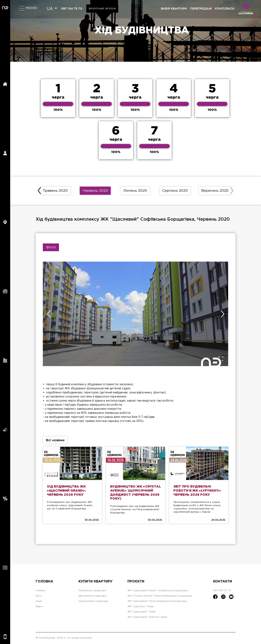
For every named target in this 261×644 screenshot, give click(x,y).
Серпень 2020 (175, 191)
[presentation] (40, 191)
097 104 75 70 (72, 9)
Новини (41, 591)
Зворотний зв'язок (103, 9)
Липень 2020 (135, 191)
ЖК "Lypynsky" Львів (140, 607)
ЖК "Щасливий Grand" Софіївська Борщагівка (158, 591)
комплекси (225, 9)
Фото (51, 248)
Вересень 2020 (215, 191)
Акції (39, 602)
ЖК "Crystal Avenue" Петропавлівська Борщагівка (160, 596)
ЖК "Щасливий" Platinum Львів (147, 618)
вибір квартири (174, 9)
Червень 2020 (95, 191)
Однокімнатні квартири (93, 602)
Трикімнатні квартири (92, 591)
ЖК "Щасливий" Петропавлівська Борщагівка (157, 602)
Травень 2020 (55, 191)
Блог (39, 596)
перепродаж (201, 9)
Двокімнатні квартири (93, 596)
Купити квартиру (96, 582)
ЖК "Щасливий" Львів (142, 612)
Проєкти (136, 582)
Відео (39, 607)
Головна (44, 582)
